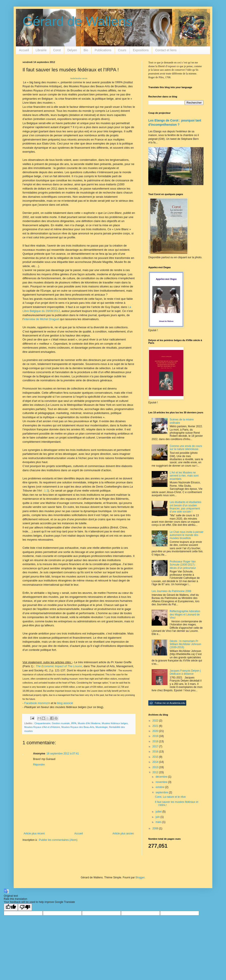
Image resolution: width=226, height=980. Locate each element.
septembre (162, 792)
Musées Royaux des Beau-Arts (78, 727)
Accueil (24, 50)
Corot (57, 50)
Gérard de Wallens (77, 21)
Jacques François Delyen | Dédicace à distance (185, 672)
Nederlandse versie (79, 78)
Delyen (72, 50)
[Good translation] (11, 907)
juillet (159, 812)
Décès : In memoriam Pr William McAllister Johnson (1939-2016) (186, 644)
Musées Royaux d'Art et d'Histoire (42, 727)
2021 (156, 726)
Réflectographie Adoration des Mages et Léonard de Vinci (185, 614)
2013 (156, 767)
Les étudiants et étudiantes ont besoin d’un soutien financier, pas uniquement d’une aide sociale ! (186, 507)
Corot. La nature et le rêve (170, 797)
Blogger (140, 877)
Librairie (41, 50)
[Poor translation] (25, 907)
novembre (162, 782)
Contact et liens (166, 50)
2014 (156, 762)
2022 (156, 721)
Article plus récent (34, 834)
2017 (156, 746)
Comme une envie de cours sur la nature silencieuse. (186, 448)
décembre (162, 777)
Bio (86, 50)
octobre (160, 787)
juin (158, 817)
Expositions (141, 50)
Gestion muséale (61, 723)
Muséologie (102, 727)
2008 (156, 828)
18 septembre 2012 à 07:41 (63, 754)
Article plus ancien (123, 834)
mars (159, 822)
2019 (156, 736)
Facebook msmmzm (37, 703)
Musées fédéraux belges (115, 723)
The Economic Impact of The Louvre (59, 666)
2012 (156, 772)
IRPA (74, 723)
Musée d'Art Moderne (89, 723)
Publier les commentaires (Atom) (58, 840)
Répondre (39, 765)
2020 (156, 731)
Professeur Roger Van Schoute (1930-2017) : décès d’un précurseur (183, 565)
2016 (156, 752)
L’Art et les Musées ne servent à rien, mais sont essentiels (184, 476)
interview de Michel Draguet (42, 319)
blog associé (65, 703)
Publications (103, 50)
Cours (122, 50)
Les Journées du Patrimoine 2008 (171, 591)
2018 (156, 741)
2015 (156, 757)
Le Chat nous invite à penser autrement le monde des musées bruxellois (187, 535)
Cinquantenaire (42, 723)
